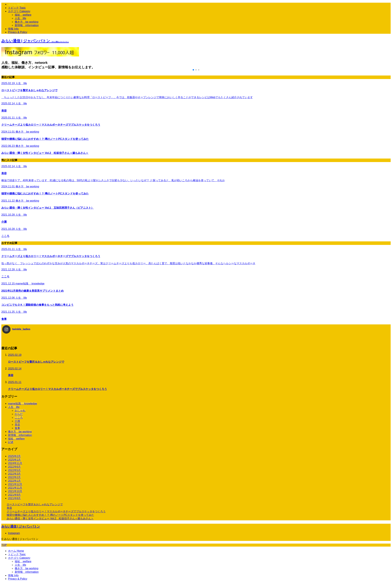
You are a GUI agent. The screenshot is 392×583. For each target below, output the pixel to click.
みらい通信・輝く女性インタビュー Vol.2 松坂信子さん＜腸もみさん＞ (50, 518)
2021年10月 (15, 491)
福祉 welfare (23, 15)
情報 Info (13, 29)
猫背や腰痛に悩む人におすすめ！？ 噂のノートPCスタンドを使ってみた (50, 515)
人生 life (20, 18)
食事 (17, 428)
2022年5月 (14, 470)
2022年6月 (14, 467)
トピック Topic (17, 8)
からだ (19, 414)
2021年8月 (14, 498)
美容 (17, 425)
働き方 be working (26, 22)
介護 (17, 421)
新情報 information (27, 25)
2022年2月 (14, 477)
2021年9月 (14, 495)
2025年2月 (14, 456)
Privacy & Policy (18, 32)
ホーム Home (16, 4)
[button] (193, 70)
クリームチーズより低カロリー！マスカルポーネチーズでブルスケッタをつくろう (56, 511)
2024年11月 (15, 463)
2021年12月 (15, 484)
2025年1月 (14, 460)
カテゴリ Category (19, 11)
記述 (11, 442)
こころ (19, 418)
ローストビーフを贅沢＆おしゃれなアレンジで (35, 504)
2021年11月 (15, 488)
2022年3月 (14, 474)
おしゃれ (20, 411)
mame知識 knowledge (22, 404)
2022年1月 (14, 481)
